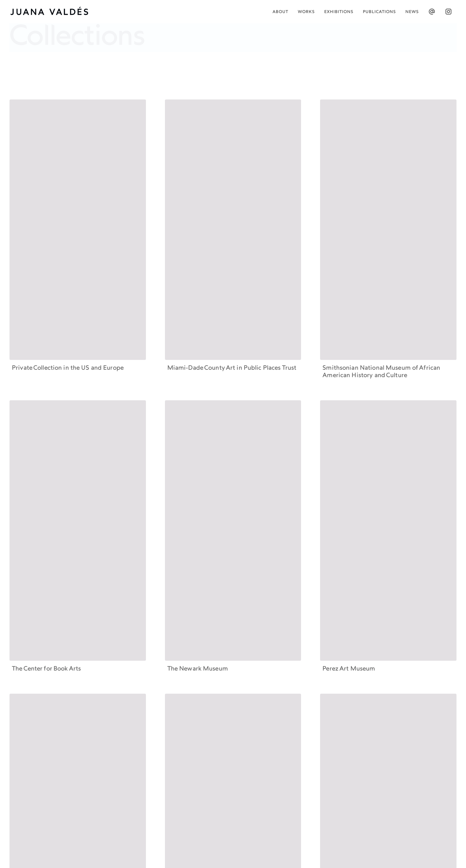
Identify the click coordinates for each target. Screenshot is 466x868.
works (306, 12)
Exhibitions (339, 12)
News (412, 12)
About (280, 12)
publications (379, 12)
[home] (53, 12)
